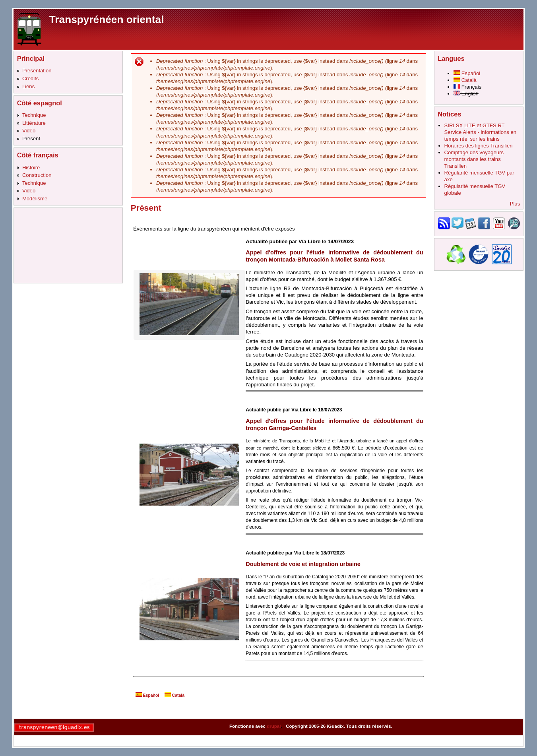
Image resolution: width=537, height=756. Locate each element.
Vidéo (29, 131)
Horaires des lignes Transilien (479, 146)
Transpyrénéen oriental (107, 19)
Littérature (34, 123)
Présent (31, 139)
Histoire (31, 168)
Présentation (37, 71)
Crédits (31, 79)
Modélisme (35, 199)
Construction (37, 175)
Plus (515, 204)
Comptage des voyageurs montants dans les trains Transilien (474, 159)
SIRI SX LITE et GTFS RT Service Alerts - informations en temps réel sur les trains (480, 132)
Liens (28, 86)
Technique (34, 115)
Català (174, 695)
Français (467, 87)
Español (147, 695)
